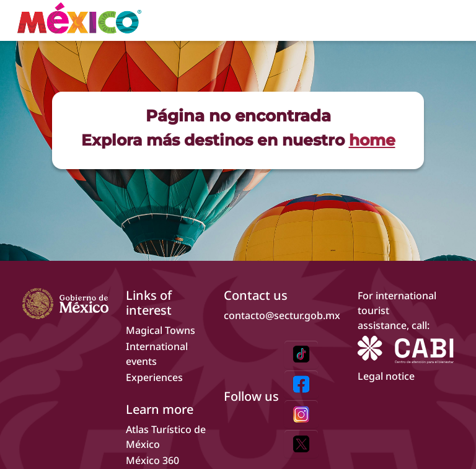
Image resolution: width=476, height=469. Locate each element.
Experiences (154, 377)
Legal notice (386, 376)
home (372, 140)
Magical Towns (161, 330)
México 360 (152, 460)
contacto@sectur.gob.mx (282, 315)
